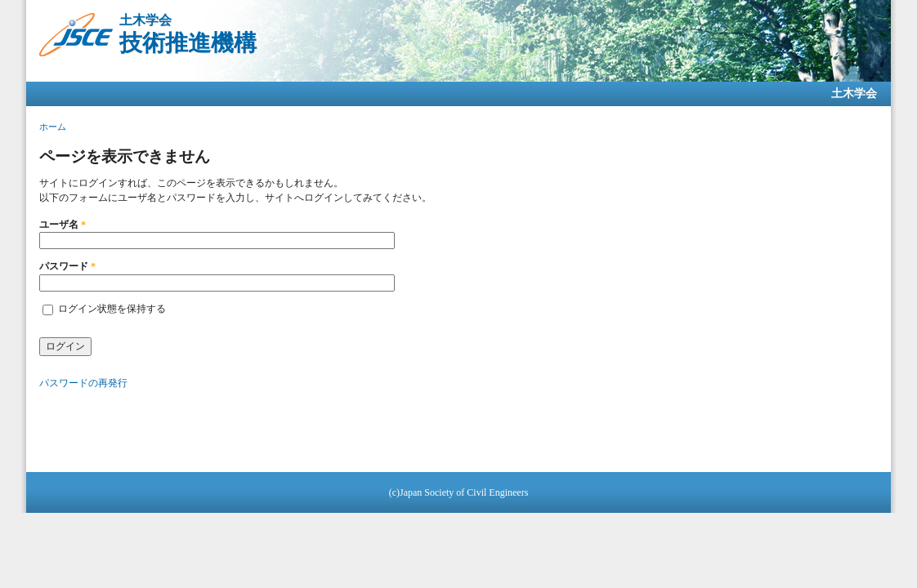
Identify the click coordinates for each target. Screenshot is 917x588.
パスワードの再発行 (83, 383)
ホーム (53, 127)
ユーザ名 (63, 225)
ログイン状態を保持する (112, 309)
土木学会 (854, 94)
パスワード (67, 266)
